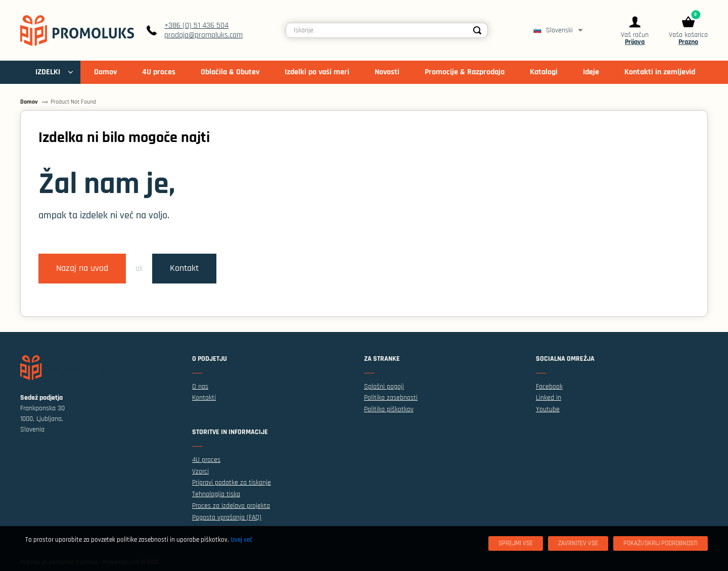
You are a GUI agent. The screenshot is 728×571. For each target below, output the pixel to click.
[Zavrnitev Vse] (578, 543)
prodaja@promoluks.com (203, 35)
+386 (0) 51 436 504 (196, 26)
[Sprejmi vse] (516, 543)
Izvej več (241, 540)
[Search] (477, 30)
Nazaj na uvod (82, 268)
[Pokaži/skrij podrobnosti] (661, 543)
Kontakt (184, 268)
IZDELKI (48, 72)
